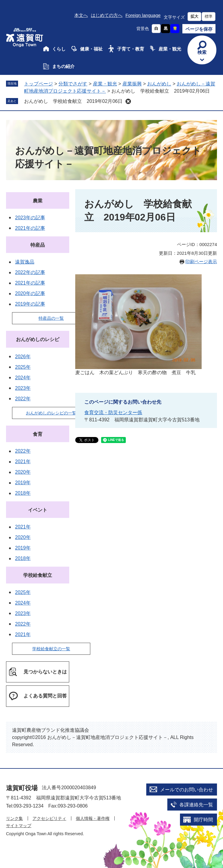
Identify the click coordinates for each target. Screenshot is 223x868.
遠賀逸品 (25, 262)
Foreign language (143, 15)
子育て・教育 (131, 49)
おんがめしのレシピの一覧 (51, 413)
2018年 (23, 493)
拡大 (194, 16)
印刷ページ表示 (201, 262)
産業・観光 (170, 49)
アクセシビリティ (49, 818)
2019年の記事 (30, 304)
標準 (209, 16)
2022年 (23, 399)
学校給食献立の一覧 (51, 649)
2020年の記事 (30, 293)
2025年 (23, 367)
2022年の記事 (30, 272)
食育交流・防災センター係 (113, 412)
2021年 (23, 462)
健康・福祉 (91, 49)
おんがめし (159, 84)
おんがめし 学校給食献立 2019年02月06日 (73, 101)
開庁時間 (203, 820)
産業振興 (132, 84)
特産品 (38, 245)
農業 (38, 201)
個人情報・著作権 (93, 818)
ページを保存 (199, 29)
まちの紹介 (63, 66)
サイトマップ (19, 826)
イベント (38, 510)
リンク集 (14, 818)
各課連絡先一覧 (196, 805)
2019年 (23, 483)
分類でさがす (73, 84)
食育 (38, 434)
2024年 (23, 378)
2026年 (23, 357)
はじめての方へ (107, 15)
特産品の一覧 (51, 318)
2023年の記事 (30, 218)
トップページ (39, 84)
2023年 (23, 388)
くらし (59, 49)
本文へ (81, 15)
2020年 (23, 472)
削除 (128, 101)
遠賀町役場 (22, 788)
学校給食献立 (38, 575)
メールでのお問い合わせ (187, 790)
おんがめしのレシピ (38, 339)
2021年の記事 (30, 228)
